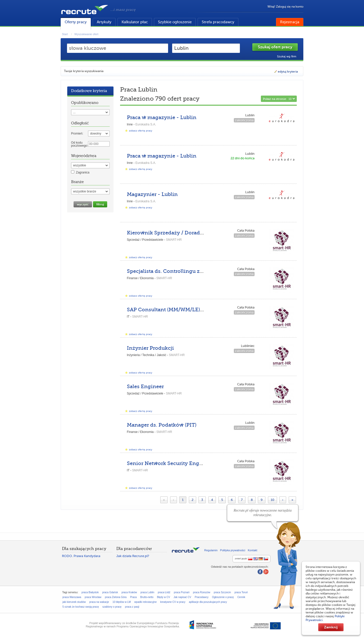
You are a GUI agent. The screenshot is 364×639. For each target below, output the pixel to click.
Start (65, 34)
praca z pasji (132, 607)
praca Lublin (147, 592)
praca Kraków (129, 592)
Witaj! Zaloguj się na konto (285, 7)
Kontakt (252, 550)
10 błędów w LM (122, 602)
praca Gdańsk (110, 592)
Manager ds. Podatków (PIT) (162, 425)
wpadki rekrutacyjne (145, 602)
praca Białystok (90, 592)
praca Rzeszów (201, 592)
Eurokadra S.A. (146, 124)
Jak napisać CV (182, 597)
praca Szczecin (222, 592)
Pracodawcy (201, 597)
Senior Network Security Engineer (169, 463)
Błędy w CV (164, 597)
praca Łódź (164, 592)
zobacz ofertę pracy (141, 131)
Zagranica (83, 172)
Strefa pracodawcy (218, 22)
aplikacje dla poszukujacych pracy (208, 602)
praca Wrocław (93, 597)
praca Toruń (241, 592)
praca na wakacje (99, 602)
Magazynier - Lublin (152, 194)
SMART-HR (174, 240)
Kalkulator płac (135, 22)
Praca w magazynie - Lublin (162, 117)
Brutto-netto (147, 597)
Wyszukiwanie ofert (86, 34)
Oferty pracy (76, 22)
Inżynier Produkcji (150, 348)
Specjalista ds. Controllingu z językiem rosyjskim (188, 271)
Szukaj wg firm (287, 57)
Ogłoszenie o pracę (223, 597)
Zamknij (331, 627)
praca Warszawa (72, 597)
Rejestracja (290, 22)
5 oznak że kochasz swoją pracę (81, 607)
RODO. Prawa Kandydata (81, 556)
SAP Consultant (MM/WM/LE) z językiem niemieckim (193, 310)
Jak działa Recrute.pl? (133, 556)
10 (272, 500)
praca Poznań (182, 592)
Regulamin (211, 550)
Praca (133, 597)
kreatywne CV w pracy (173, 602)
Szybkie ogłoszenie (175, 22)
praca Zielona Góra (116, 597)
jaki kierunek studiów (74, 602)
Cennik (241, 597)
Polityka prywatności (233, 550)
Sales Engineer (145, 387)
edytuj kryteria (286, 72)
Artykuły (104, 22)
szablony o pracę (112, 607)
